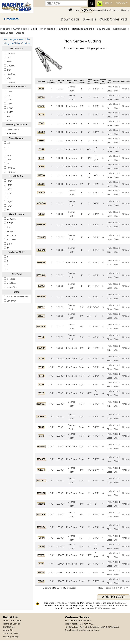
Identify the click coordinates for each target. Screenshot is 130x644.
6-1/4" (96, 106)
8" (89, 547)
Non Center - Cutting (12, 33)
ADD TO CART (113, 597)
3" (89, 89)
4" (89, 106)
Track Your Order (12, 621)
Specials (89, 19)
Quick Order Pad (113, 19)
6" (89, 123)
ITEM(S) (108, 3)
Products (11, 19)
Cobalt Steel (120, 29)
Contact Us (114, 10)
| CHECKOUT (121, 3)
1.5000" (60, 359)
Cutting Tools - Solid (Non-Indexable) (35, 29)
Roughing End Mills (83, 29)
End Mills (64, 29)
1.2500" (60, 555)
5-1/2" (96, 89)
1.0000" (60, 89)
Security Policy (11, 637)
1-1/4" (82, 359)
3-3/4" (96, 167)
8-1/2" (96, 123)
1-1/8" (89, 149)
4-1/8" (96, 175)
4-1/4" (96, 184)
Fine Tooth (71, 106)
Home (76, 10)
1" (51, 89)
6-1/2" (96, 115)
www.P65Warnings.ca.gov (102, 608)
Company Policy (101, 10)
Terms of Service (12, 624)
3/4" (82, 106)
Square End (104, 29)
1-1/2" (89, 167)
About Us (125, 10)
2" (89, 97)
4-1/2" (96, 97)
